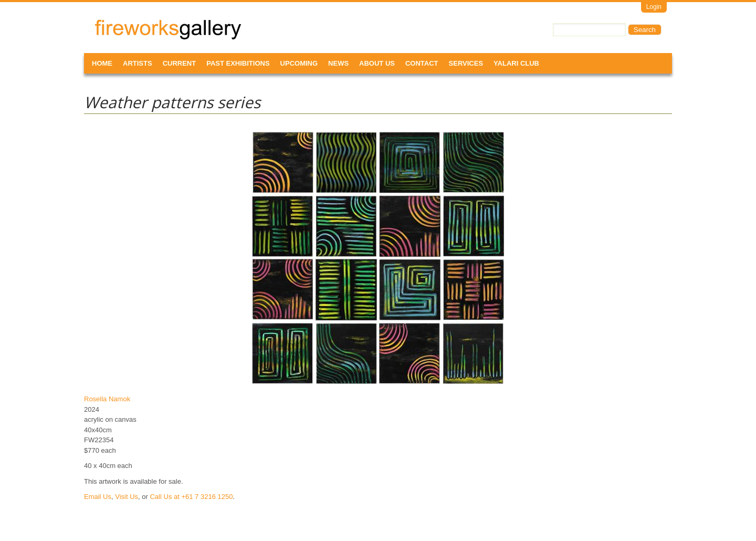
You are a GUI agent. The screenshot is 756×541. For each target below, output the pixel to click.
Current (180, 63)
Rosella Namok (107, 399)
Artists (138, 63)
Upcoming (299, 63)
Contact (422, 63)
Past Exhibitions (238, 63)
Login (654, 7)
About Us (377, 63)
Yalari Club (516, 63)
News (338, 63)
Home (102, 63)
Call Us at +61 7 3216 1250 (191, 497)
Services (466, 63)
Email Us (98, 497)
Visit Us (127, 497)
